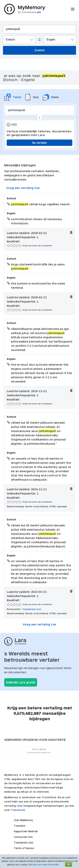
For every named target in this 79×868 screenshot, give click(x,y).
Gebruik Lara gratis (21, 682)
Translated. (18, 810)
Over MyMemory (23, 820)
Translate (20, 826)
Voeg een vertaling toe (23, 188)
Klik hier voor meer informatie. (44, 864)
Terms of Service (24, 848)
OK (68, 864)
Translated (24, 842)
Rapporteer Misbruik (26, 831)
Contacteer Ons (23, 837)
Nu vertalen (39, 143)
